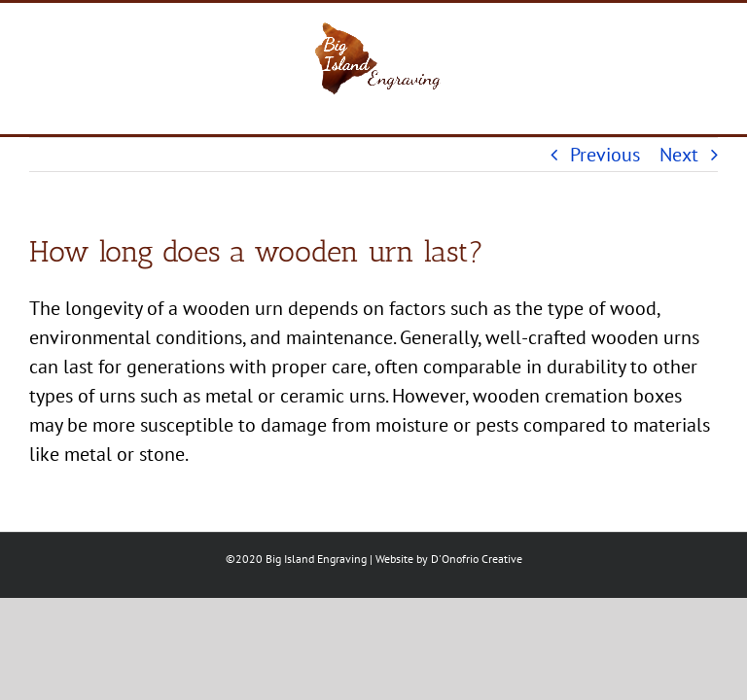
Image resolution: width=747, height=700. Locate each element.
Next (679, 155)
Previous (605, 155)
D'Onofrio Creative (477, 559)
